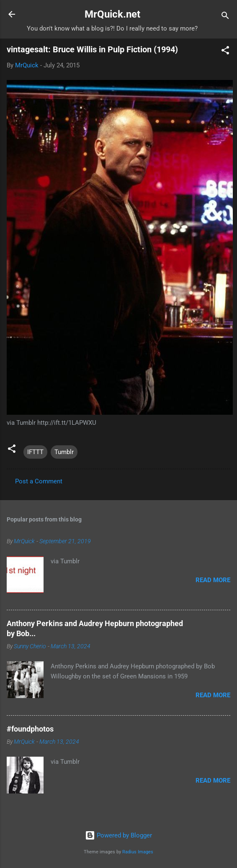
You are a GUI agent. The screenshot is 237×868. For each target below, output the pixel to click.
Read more (213, 580)
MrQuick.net (112, 14)
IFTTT (35, 452)
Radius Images (138, 852)
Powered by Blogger (118, 835)
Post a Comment (39, 481)
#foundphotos (30, 729)
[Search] (225, 17)
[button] (225, 52)
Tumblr (64, 452)
